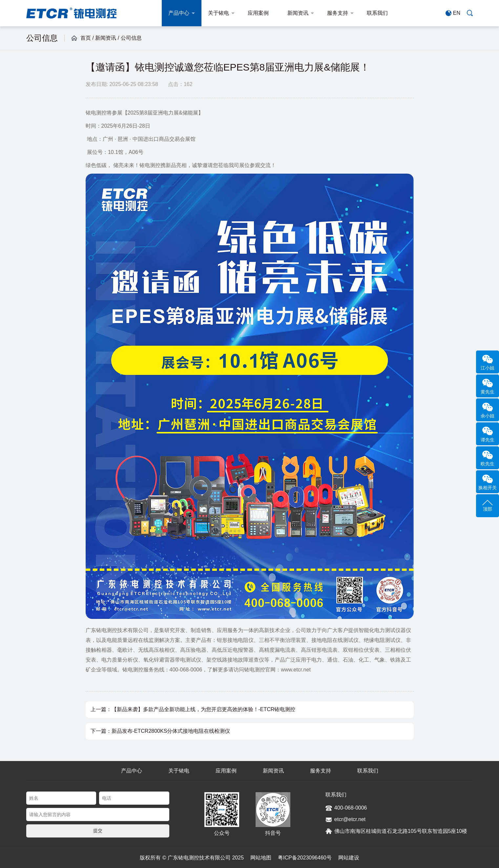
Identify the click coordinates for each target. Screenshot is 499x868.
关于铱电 (221, 13)
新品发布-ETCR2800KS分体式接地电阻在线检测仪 (171, 731)
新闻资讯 (301, 13)
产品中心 (182, 13)
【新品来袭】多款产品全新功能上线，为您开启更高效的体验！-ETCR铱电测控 (204, 709)
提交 (98, 831)
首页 (86, 38)
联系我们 (380, 13)
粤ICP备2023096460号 (305, 858)
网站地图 (261, 858)
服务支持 (340, 13)
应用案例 (261, 13)
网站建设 (349, 858)
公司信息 (131, 38)
